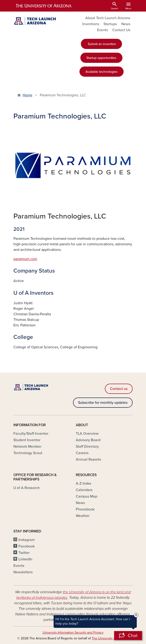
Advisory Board (88, 440)
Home (27, 95)
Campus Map (87, 496)
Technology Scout (28, 453)
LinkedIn (25, 559)
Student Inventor (27, 440)
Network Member (27, 447)
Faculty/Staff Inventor (31, 434)
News (126, 24)
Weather (83, 516)
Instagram (27, 540)
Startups (110, 24)
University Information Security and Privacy (73, 633)
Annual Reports (88, 459)
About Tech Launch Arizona (108, 18)
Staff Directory (87, 447)
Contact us (119, 389)
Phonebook (85, 509)
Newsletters (23, 572)
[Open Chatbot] (128, 636)
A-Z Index (84, 483)
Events (102, 30)
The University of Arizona (110, 638)
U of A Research (27, 488)
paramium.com (25, 259)
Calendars (84, 490)
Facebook (27, 546)
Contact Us (121, 30)
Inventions (91, 24)
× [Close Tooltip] (136, 615)
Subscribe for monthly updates (103, 403)
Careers (82, 453)
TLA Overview (87, 434)
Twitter (24, 553)
